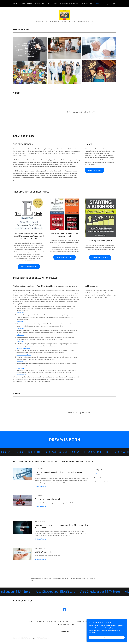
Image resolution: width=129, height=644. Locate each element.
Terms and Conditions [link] (64, 625)
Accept (108, 637)
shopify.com (20, 313)
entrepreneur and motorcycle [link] (103, 482)
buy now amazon (29, 267)
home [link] (16, 4)
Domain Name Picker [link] (67, 622)
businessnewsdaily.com (24, 348)
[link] (110, 4)
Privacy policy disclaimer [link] (89, 622)
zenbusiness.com (22, 362)
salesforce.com (21, 375)
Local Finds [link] (40, 4)
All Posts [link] (96, 474)
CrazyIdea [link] (53, 4)
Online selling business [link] (101, 478)
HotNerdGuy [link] (86, 4)
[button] (98, 4)
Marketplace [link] (27, 4)
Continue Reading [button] (40, 486)
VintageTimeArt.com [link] (69, 4)
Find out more (95, 170)
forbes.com (20, 322)
